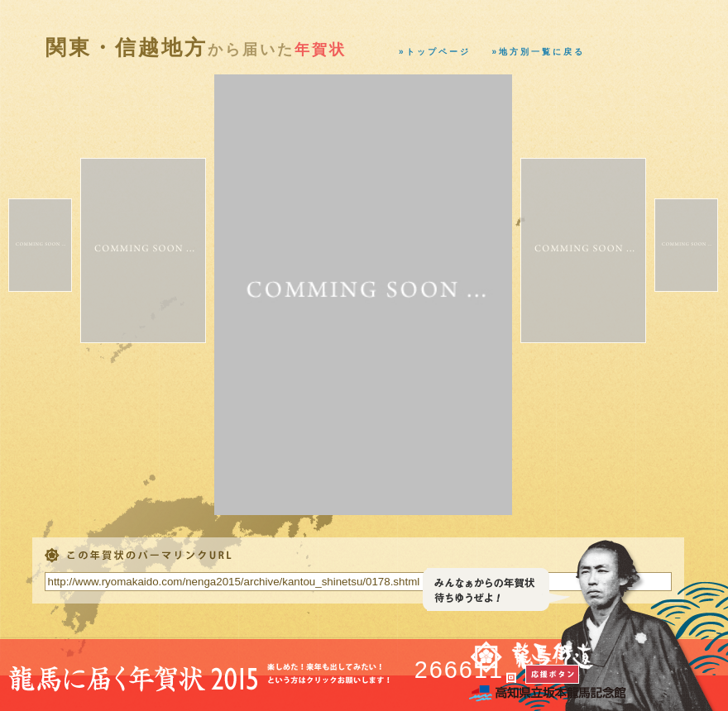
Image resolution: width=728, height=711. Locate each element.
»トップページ (435, 52)
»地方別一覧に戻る (539, 52)
